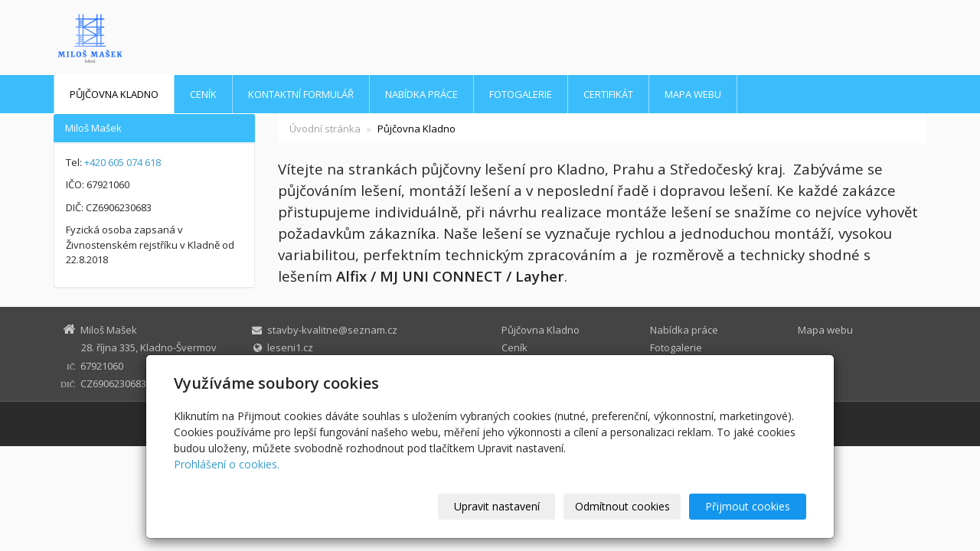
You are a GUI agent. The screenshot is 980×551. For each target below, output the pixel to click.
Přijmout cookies (748, 506)
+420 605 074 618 (122, 162)
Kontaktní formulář (301, 94)
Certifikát (608, 94)
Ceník (203, 94)
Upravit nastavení (497, 506)
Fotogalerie (521, 94)
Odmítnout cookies (622, 506)
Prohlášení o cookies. (227, 464)
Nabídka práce (421, 94)
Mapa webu (693, 94)
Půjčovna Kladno (114, 94)
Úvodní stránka (325, 129)
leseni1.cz (290, 347)
